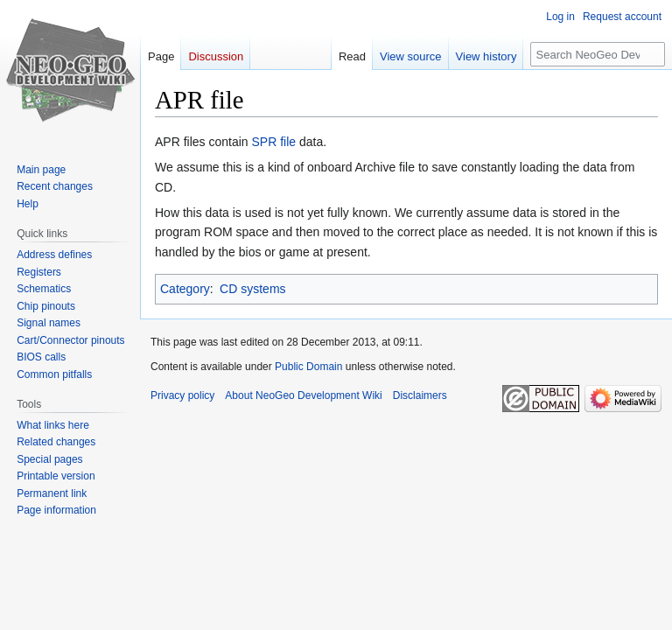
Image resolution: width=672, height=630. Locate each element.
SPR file (274, 142)
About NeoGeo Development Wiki (303, 395)
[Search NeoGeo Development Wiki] (598, 54)
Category (185, 289)
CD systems (252, 289)
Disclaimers (420, 395)
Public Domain (308, 367)
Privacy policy (182, 395)
